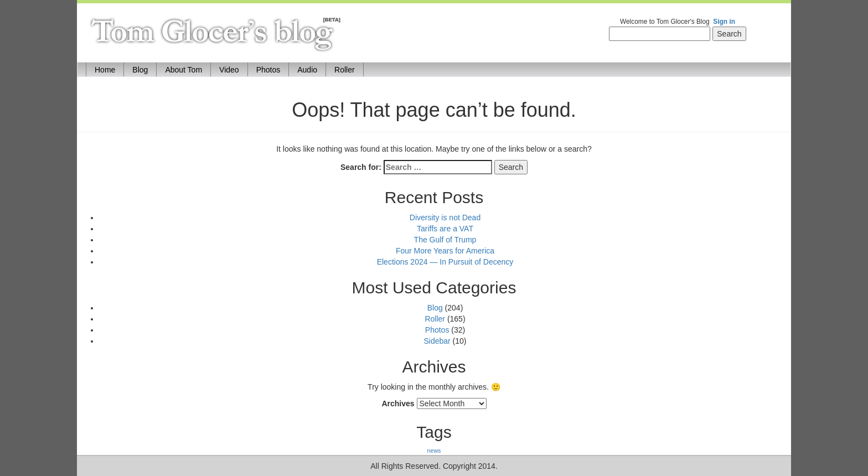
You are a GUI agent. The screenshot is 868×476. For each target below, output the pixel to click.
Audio (307, 70)
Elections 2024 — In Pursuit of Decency (445, 262)
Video (229, 70)
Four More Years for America (445, 251)
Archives (398, 403)
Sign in (724, 22)
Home (109, 69)
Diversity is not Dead (445, 218)
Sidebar (437, 341)
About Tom (184, 70)
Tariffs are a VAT (445, 229)
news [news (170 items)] (434, 451)
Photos (268, 70)
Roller (345, 70)
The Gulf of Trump (445, 240)
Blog (140, 70)
